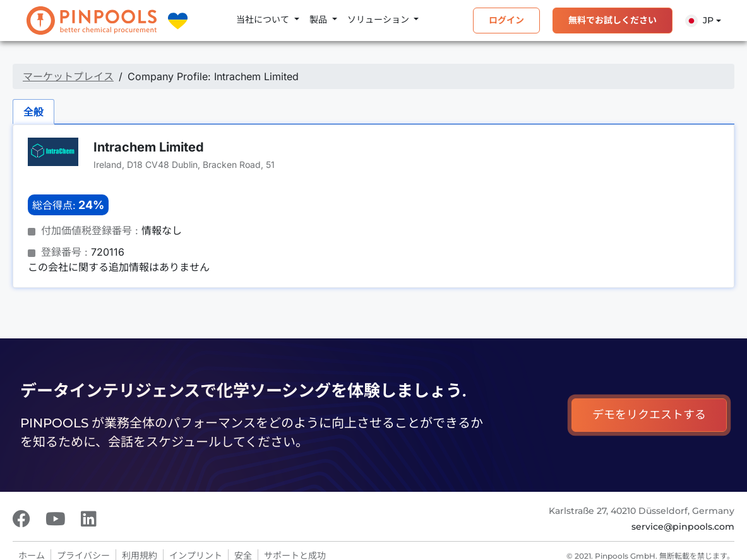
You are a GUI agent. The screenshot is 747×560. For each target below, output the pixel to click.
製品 (320, 20)
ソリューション (379, 20)
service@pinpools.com (683, 527)
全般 (33, 112)
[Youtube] (56, 519)
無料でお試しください (613, 20)
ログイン (506, 20)
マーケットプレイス (68, 76)
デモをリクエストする (649, 415)
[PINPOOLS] (92, 21)
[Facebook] (21, 519)
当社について (264, 20)
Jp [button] (699, 21)
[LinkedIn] (89, 519)
